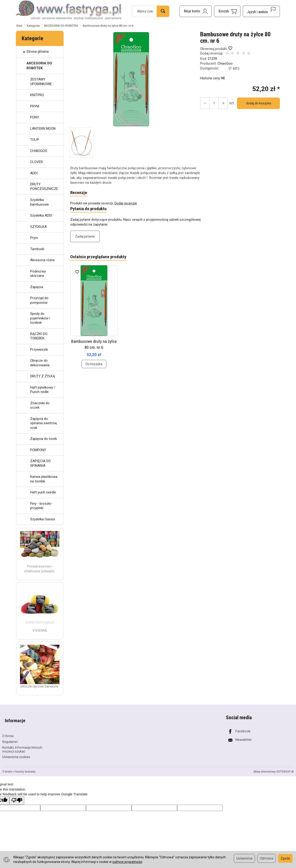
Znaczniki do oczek (40, 405)
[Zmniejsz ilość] (221, 103)
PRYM (35, 106)
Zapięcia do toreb (44, 439)
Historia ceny (212, 78)
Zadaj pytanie (85, 238)
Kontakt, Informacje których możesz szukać (22, 743)
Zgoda (285, 858)
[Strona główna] (69, 11)
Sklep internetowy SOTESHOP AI (274, 766)
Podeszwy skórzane (38, 274)
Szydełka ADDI (41, 215)
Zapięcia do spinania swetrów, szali (44, 423)
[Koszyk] (227, 11)
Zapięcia (37, 287)
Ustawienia (244, 858)
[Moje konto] (196, 11)
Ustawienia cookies (16, 751)
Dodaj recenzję (126, 204)
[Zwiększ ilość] (204, 103)
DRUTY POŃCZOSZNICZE (44, 186)
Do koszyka (94, 366)
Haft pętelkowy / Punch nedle (43, 390)
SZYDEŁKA (38, 227)
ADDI (34, 173)
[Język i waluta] (261, 11)
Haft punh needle (43, 492)
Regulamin (10, 736)
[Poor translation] (17, 795)
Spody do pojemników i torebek (40, 318)
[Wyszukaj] (163, 11)
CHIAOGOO (39, 151)
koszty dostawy (25, 766)
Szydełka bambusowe (40, 202)
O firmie (8, 730)
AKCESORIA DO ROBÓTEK (39, 66)
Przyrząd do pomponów (39, 300)
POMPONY (38, 450)
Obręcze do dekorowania (40, 363)
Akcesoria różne (42, 260)
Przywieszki (39, 349)
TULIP (35, 140)
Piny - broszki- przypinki (41, 506)
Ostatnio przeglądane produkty (101, 259)
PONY (35, 117)
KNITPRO (37, 95)
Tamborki (37, 249)
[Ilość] (212, 103)
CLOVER (37, 162)
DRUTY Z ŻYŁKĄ (43, 376)
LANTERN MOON (43, 129)
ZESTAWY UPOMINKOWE (41, 82)
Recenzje (79, 193)
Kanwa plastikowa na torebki (44, 479)
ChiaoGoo (225, 63)
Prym (34, 238)
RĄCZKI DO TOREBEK (39, 336)
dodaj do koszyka (257, 103)
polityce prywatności (127, 862)
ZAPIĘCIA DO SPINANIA (40, 463)
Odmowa (267, 858)
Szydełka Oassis (43, 519)
